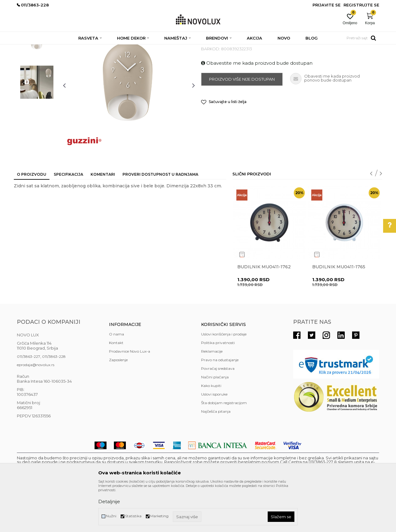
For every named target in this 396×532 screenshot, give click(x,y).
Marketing (159, 516)
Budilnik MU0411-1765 (339, 311)
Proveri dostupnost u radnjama (160, 219)
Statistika (133, 516)
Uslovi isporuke (214, 439)
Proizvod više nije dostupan (242, 124)
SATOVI (146, 48)
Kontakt (116, 387)
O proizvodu (32, 219)
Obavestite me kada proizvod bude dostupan (257, 107)
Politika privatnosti (218, 387)
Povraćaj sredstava (218, 413)
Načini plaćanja (215, 421)
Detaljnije (109, 501)
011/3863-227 (29, 401)
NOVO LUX (27, 48)
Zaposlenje (118, 404)
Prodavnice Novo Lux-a (130, 396)
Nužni (111, 516)
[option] (37, 85)
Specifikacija (68, 219)
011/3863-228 (54, 401)
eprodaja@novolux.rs (36, 409)
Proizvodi (50, 48)
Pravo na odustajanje (220, 404)
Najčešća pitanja (216, 456)
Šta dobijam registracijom (224, 447)
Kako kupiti (211, 430)
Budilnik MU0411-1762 (264, 311)
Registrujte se (361, 5)
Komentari (103, 219)
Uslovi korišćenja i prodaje (224, 379)
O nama (116, 379)
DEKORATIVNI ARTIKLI (115, 48)
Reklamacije (212, 396)
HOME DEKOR (76, 48)
